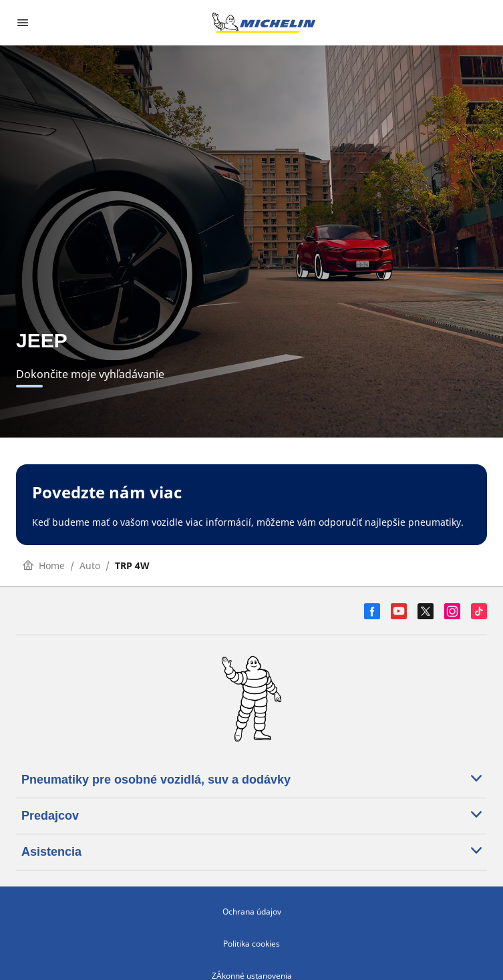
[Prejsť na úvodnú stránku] (264, 23)
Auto (90, 565)
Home (44, 565)
